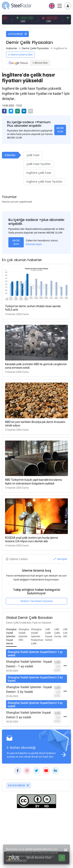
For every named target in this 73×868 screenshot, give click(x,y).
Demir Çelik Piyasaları (35, 48)
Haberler (12, 48)
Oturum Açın (34, 244)
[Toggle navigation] (68, 6)
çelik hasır (33, 155)
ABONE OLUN (60, 130)
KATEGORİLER (17, 34)
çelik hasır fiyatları (39, 164)
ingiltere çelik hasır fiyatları (44, 182)
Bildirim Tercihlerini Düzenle (37, 601)
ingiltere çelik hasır (39, 173)
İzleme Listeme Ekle (20, 55)
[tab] (11, 637)
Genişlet (60, 559)
